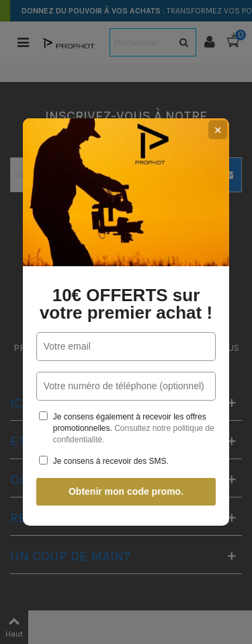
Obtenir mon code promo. (126, 491)
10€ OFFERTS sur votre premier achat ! (126, 304)
